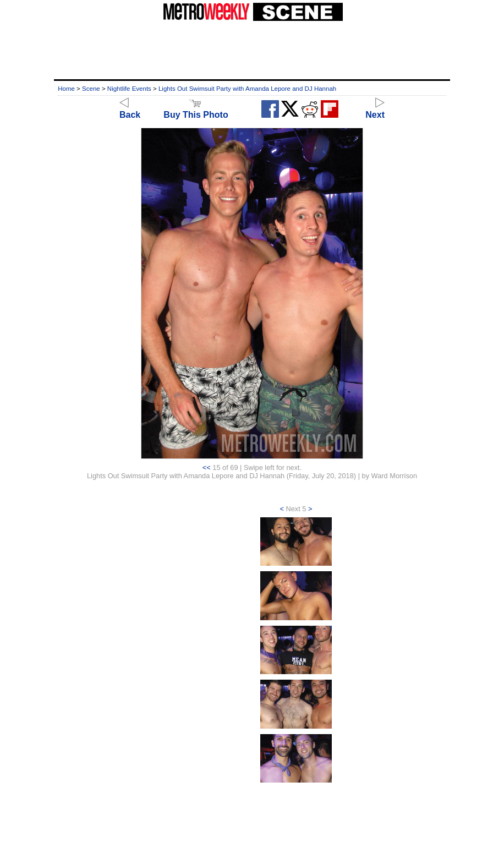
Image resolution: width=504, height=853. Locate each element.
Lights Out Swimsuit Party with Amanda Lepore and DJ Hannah (247, 89)
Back (130, 110)
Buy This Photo (196, 110)
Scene (91, 89)
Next (375, 110)
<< (207, 467)
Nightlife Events (129, 89)
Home (66, 89)
